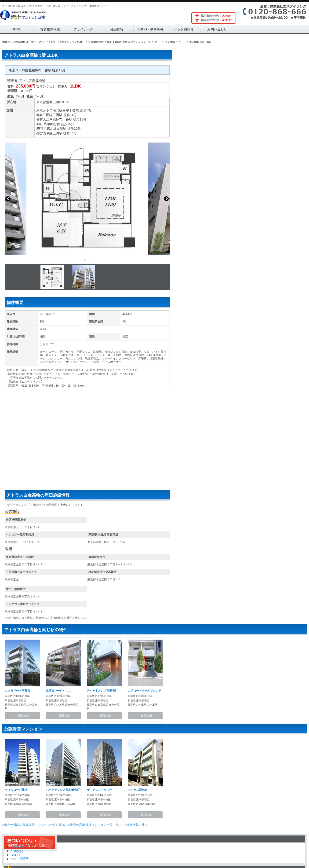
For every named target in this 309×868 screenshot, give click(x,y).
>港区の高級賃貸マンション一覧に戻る (95, 825)
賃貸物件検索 (50, 29)
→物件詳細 (22, 716)
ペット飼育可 (184, 29)
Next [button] (166, 199)
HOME (17, 29)
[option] (87, 199)
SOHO (15, 855)
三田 (56, 102)
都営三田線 (44, 115)
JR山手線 (43, 124)
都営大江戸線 (46, 119)
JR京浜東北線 (46, 128)
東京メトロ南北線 (49, 110)
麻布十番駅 (71, 110)
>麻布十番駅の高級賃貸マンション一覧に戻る (34, 825)
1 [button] (85, 260)
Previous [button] (8, 199)
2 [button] (93, 260)
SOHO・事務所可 (150, 29)
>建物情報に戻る (136, 825)
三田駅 (58, 115)
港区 (49, 102)
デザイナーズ (84, 29)
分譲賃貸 (117, 29)
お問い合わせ (217, 29)
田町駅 (55, 124)
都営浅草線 (44, 133)
